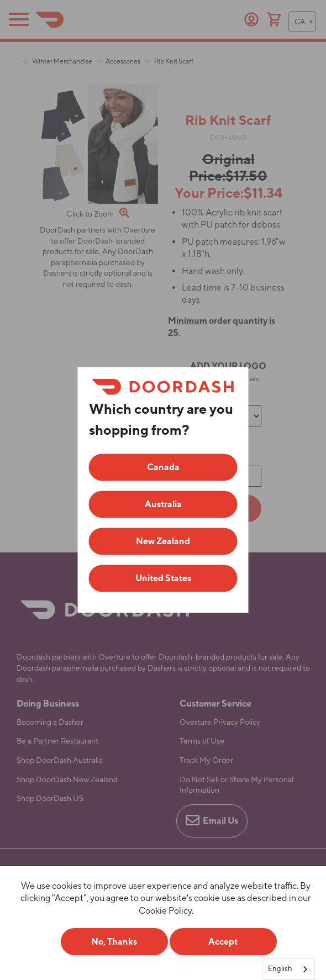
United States (163, 579)
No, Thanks (114, 942)
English (280, 969)
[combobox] (288, 969)
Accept (223, 942)
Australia (163, 505)
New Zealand (163, 542)
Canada (163, 468)
